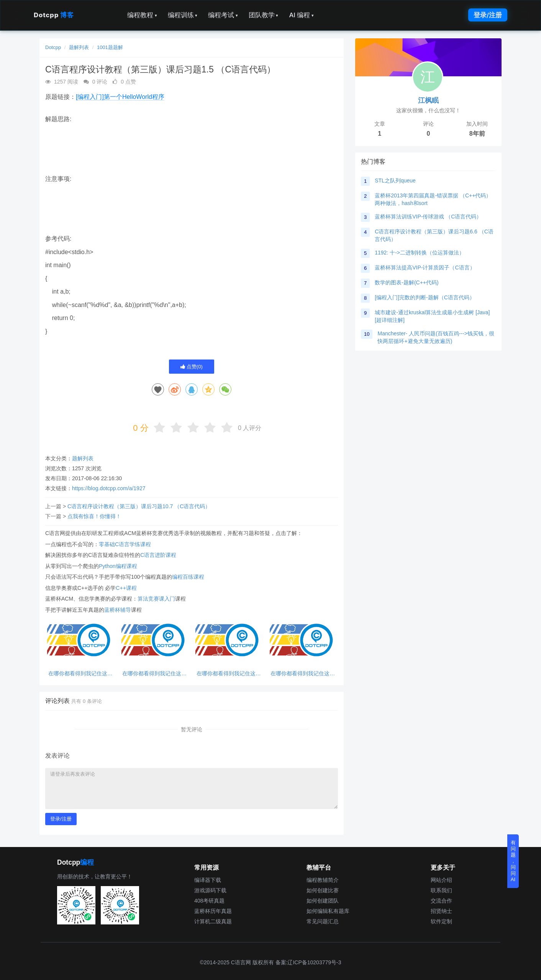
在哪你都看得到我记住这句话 (80, 674)
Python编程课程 (118, 566)
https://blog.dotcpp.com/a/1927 (109, 488)
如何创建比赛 (323, 890)
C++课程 (126, 588)
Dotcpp (54, 15)
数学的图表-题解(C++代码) (407, 282)
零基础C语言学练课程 (125, 544)
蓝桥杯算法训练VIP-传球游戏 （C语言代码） (428, 217)
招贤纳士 (441, 911)
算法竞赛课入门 (156, 599)
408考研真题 (209, 901)
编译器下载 (208, 880)
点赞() (192, 367)
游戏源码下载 (210, 890)
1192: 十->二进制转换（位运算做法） (420, 253)
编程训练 (183, 15)
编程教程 (142, 15)
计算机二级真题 (213, 921)
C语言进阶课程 (158, 555)
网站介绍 (441, 880)
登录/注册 (488, 15)
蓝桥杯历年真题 (213, 911)
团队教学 (264, 15)
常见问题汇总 (323, 921)
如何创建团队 (323, 901)
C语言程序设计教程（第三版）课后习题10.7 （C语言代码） (139, 506)
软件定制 (441, 921)
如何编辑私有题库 (328, 911)
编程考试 (223, 15)
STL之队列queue (395, 181)
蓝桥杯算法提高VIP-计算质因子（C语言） (425, 268)
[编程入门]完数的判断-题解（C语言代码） (425, 297)
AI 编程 (301, 15)
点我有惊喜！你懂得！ (94, 516)
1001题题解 (110, 47)
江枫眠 (428, 100)
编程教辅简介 (323, 880)
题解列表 (79, 47)
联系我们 (441, 890)
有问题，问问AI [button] (513, 861)
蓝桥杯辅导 (118, 610)
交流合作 (441, 901)
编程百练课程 (188, 577)
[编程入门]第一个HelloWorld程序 (120, 97)
